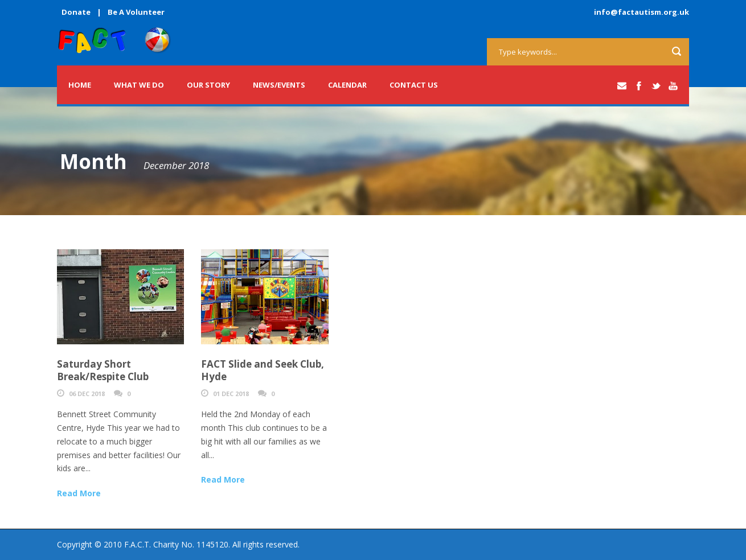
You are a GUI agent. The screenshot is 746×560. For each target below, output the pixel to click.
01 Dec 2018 (231, 394)
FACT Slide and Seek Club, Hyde (263, 370)
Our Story (208, 85)
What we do (139, 85)
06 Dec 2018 (87, 394)
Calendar (347, 85)
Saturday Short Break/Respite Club (103, 370)
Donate (76, 12)
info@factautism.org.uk (642, 12)
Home (80, 85)
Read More (79, 493)
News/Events (279, 85)
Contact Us (414, 85)
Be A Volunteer (136, 12)
